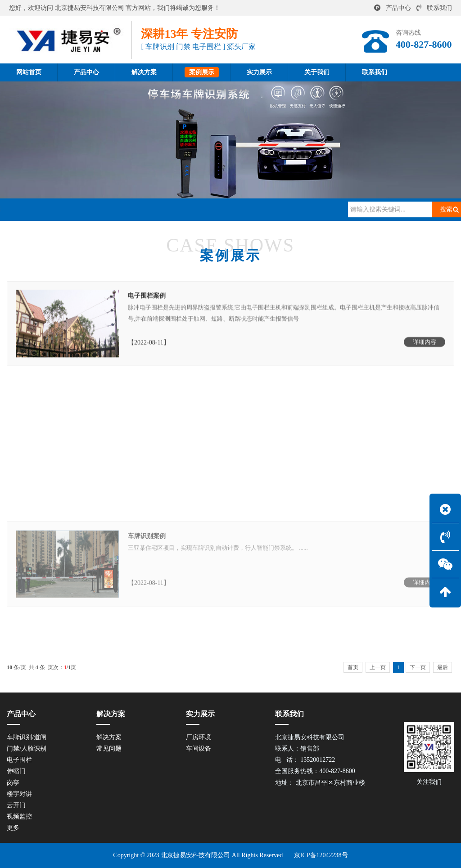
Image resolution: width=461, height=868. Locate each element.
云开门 (16, 805)
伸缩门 (16, 771)
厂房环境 (199, 737)
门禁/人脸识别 (27, 749)
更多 (13, 828)
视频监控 (19, 816)
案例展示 (90, 209)
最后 (443, 667)
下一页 (418, 667)
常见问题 (109, 749)
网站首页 (53, 209)
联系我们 (434, 8)
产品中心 (393, 8)
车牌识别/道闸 (27, 737)
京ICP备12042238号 (321, 855)
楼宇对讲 (19, 794)
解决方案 (109, 737)
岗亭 (13, 783)
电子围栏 (19, 760)
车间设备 (199, 749)
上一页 (378, 667)
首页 (353, 667)
